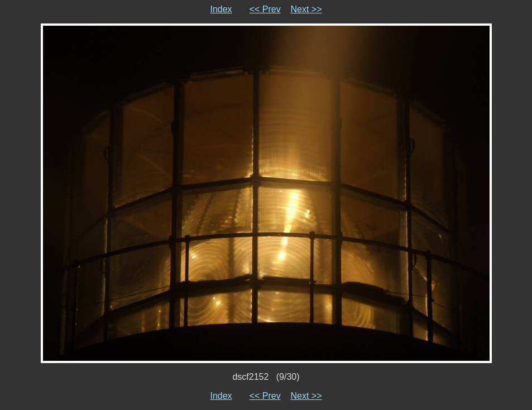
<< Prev (265, 9)
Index (221, 9)
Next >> (306, 9)
